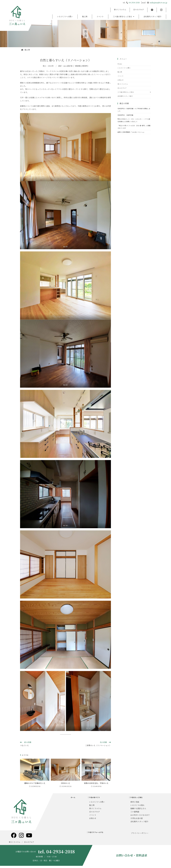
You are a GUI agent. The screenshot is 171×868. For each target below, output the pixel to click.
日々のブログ (139, 8)
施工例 (85, 13)
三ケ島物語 (135, 812)
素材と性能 (135, 802)
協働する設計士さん (138, 808)
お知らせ (121, 80)
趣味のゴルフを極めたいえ (35, 783)
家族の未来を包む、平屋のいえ (96, 783)
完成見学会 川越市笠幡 (125, 115)
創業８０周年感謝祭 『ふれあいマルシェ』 (131, 132)
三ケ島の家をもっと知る (124, 13)
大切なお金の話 (137, 818)
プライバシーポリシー (140, 833)
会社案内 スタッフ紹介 (152, 13)
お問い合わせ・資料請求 (132, 855)
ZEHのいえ (65, 783)
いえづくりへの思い (65, 13)
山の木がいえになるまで (140, 815)
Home (120, 64)
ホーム (73, 797)
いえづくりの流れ (137, 805)
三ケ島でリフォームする (95, 832)
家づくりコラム (120, 8)
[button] (124, 13)
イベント (100, 13)
